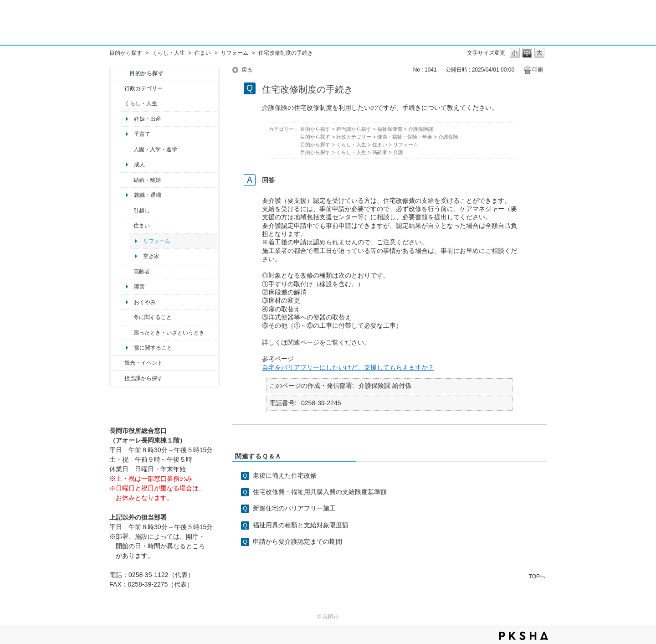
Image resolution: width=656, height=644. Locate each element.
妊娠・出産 (148, 119)
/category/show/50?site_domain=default (127, 149)
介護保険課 (421, 129)
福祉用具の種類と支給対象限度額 (301, 525)
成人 (139, 165)
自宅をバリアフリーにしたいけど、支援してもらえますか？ (348, 367)
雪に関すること (153, 348)
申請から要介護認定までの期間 (297, 541)
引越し (142, 211)
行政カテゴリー (143, 88)
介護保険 (448, 137)
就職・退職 (148, 195)
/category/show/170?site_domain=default (127, 226)
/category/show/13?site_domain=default (127, 272)
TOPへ (537, 576)
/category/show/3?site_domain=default (118, 88)
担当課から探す (143, 378)
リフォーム (235, 53)
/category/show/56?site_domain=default (127, 180)
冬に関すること (153, 317)
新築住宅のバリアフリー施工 (294, 508)
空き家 (151, 256)
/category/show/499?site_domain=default (127, 317)
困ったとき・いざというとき (169, 333)
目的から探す (126, 53)
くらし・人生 (169, 53)
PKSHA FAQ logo (524, 636)
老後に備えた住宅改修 (285, 475)
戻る (247, 70)
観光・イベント (143, 363)
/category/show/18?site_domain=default (118, 363)
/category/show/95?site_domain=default (127, 333)
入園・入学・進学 (155, 149)
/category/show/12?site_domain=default (118, 103)
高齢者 (142, 272)
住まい (203, 53)
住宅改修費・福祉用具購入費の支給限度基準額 (320, 492)
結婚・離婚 (147, 180)
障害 (139, 287)
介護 (398, 152)
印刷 (538, 70)
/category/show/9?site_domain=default (118, 378)
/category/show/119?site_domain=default (127, 211)
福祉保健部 (390, 129)
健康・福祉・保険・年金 (405, 137)
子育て (142, 134)
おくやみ (145, 302)
